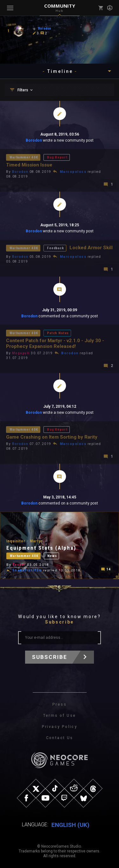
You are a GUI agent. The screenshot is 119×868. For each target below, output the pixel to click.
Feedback (56, 248)
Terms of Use (60, 716)
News (52, 556)
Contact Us (60, 738)
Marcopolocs (73, 172)
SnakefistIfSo (27, 570)
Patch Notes (58, 333)
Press (60, 704)
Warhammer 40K (24, 157)
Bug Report (57, 157)
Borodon (34, 140)
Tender (19, 565)
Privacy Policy (60, 727)
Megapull (21, 353)
